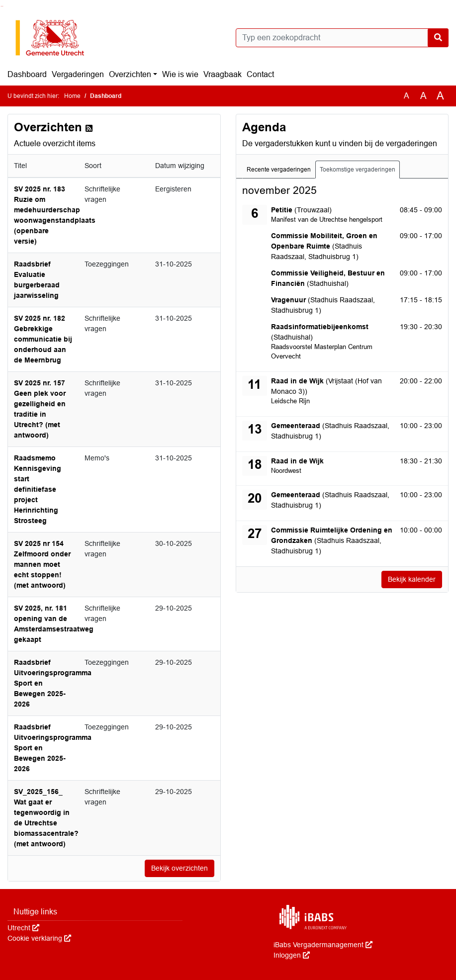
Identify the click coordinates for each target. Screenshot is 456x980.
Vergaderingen (78, 74)
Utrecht (23, 928)
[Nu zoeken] (438, 38)
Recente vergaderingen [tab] (279, 170)
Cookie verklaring (39, 938)
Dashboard (27, 74)
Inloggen (292, 955)
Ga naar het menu (3, 6)
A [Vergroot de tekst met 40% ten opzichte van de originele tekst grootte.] (440, 96)
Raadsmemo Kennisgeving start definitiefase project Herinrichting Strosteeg (38, 489)
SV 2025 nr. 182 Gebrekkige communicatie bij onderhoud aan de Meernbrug (43, 339)
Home (72, 96)
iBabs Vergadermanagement (323, 945)
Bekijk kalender (412, 579)
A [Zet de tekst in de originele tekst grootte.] (407, 96)
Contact (260, 74)
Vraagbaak (223, 74)
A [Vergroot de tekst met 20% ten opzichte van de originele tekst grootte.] (423, 96)
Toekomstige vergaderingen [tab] (358, 170)
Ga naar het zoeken (1, 6)
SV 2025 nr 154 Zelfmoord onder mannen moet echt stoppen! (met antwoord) (42, 564)
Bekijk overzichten (180, 868)
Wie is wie (180, 74)
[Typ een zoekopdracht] (342, 38)
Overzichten (130, 74)
